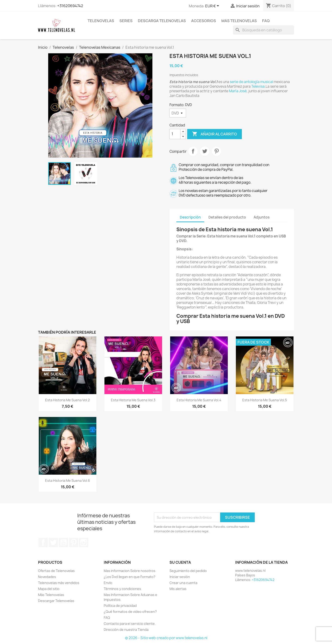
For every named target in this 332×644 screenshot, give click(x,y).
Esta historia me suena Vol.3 (133, 400)
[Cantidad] (175, 134)
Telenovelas (101, 21)
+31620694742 (70, 6)
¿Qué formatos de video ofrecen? (130, 612)
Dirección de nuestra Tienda (126, 630)
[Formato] (178, 113)
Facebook (43, 542)
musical (267, 82)
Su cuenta (180, 562)
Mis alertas (178, 589)
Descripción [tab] (190, 217)
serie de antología (245, 82)
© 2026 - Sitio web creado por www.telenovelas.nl (166, 638)
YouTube (63, 542)
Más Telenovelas (51, 595)
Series (126, 21)
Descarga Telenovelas (162, 21)
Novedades (47, 577)
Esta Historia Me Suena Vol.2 (67, 400)
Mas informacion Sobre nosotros (130, 571)
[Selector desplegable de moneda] (213, 6)
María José (238, 91)
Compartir (193, 151)
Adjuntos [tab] (262, 217)
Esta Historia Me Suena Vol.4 (199, 400)
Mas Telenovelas (239, 21)
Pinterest (216, 151)
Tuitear (205, 151)
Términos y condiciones (122, 589)
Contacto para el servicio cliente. (130, 624)
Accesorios (204, 21)
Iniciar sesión (180, 577)
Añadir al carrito (215, 134)
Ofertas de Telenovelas (56, 571)
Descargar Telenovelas (56, 601)
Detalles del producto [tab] (227, 217)
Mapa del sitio (49, 589)
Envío (108, 583)
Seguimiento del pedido (188, 571)
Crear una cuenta (183, 583)
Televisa (258, 86)
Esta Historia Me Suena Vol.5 (265, 400)
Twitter (53, 542)
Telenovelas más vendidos (59, 583)
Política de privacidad (120, 606)
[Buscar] (264, 30)
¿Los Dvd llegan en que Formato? (130, 577)
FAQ (266, 21)
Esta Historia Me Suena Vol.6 (68, 481)
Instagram (84, 542)
